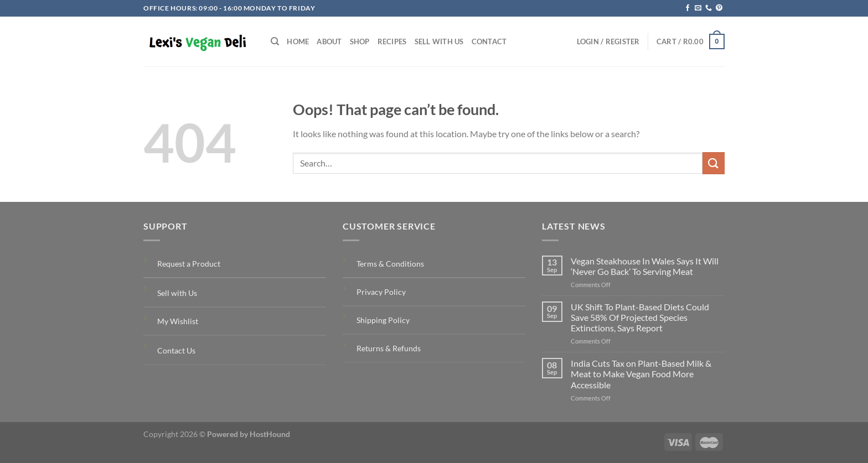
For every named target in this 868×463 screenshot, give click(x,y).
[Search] (275, 41)
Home (298, 41)
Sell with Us (439, 41)
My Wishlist (178, 321)
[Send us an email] (698, 8)
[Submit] (714, 163)
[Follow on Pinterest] (719, 8)
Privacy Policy (381, 292)
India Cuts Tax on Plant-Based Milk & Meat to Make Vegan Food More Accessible (641, 374)
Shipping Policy (383, 320)
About (329, 41)
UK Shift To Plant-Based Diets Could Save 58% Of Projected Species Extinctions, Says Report (640, 317)
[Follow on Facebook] (688, 8)
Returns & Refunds (389, 348)
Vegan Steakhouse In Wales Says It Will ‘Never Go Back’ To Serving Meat (645, 266)
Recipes (392, 41)
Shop (360, 41)
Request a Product (189, 264)
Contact (489, 41)
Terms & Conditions (390, 264)
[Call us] (709, 8)
